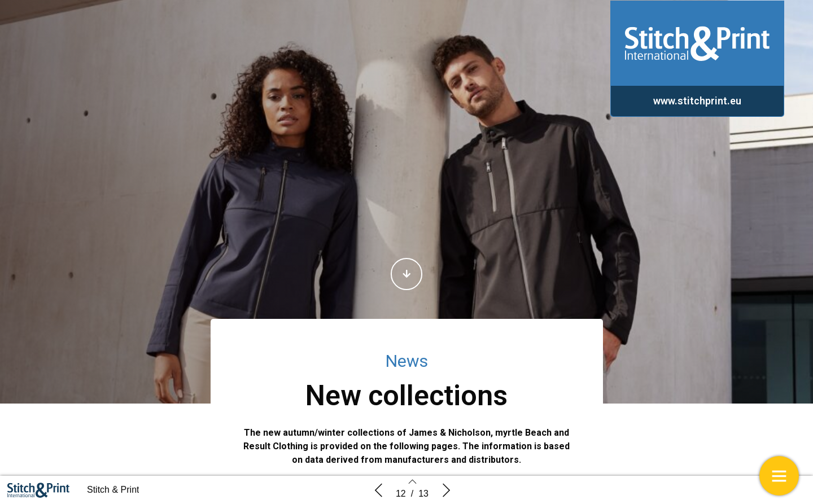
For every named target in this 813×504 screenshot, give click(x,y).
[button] (406, 274)
